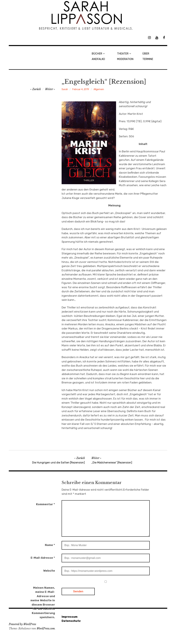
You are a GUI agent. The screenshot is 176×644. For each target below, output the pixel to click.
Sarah (65, 89)
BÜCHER (97, 54)
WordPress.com (46, 628)
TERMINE (148, 59)
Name (50, 545)
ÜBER (146, 54)
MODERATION (125, 59)
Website (49, 571)
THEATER (123, 54)
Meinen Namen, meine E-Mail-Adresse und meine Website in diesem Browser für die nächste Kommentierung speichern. (43, 603)
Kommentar (46, 504)
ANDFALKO (98, 59)
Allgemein (99, 89)
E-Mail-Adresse (43, 558)
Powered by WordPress (22, 624)
